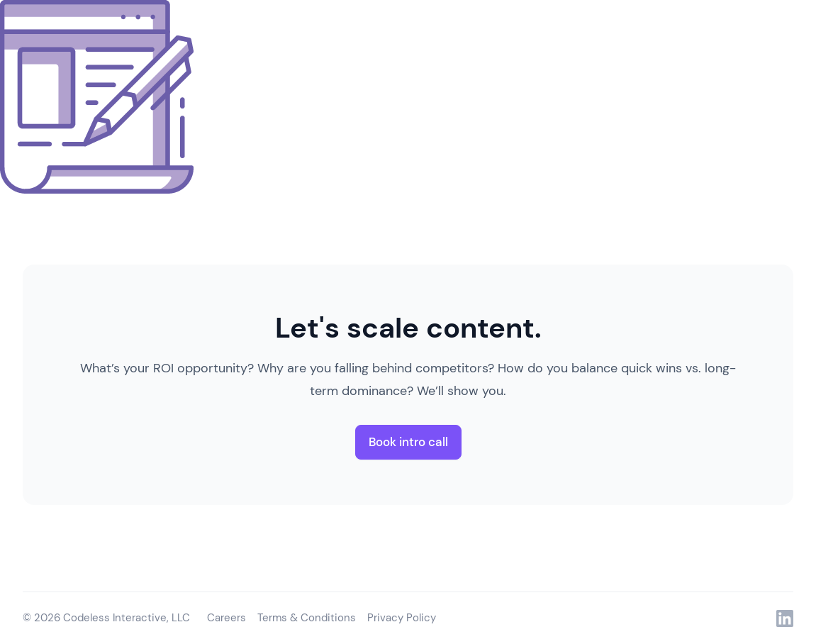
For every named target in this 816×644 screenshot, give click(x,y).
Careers (227, 618)
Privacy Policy (402, 618)
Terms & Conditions (307, 618)
